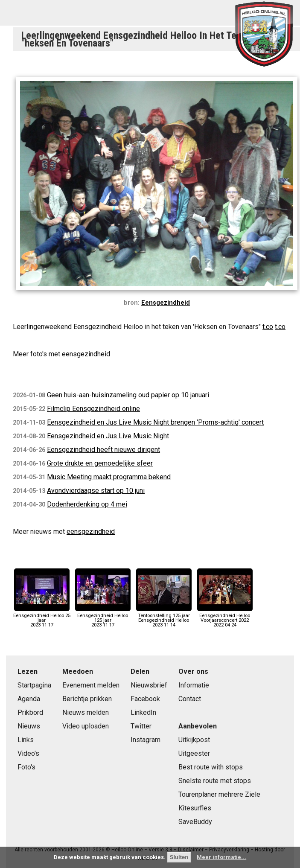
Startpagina (34, 685)
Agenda (29, 699)
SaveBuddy (195, 822)
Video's (28, 753)
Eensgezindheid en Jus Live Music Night (108, 436)
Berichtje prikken (87, 699)
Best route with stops (211, 767)
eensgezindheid (86, 354)
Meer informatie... (221, 857)
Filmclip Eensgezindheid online (93, 409)
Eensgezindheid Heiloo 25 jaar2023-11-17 (42, 618)
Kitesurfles (195, 808)
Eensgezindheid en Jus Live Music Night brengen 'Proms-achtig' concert (155, 422)
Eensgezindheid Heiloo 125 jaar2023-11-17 (103, 618)
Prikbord (30, 712)
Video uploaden (86, 726)
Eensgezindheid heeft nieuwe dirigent (103, 450)
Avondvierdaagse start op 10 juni (96, 491)
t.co (268, 327)
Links (26, 740)
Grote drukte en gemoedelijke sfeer (100, 463)
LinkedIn (143, 712)
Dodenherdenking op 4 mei (87, 504)
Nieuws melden (86, 712)
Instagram (146, 740)
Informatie (194, 685)
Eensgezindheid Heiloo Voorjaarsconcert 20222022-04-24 (225, 618)
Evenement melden (91, 685)
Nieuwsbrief (149, 685)
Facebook (145, 699)
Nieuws (29, 726)
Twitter (141, 726)
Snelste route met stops (215, 781)
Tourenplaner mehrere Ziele (219, 794)
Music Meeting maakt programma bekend (109, 477)
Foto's (26, 767)
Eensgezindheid (166, 303)
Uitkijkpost (194, 740)
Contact (190, 699)
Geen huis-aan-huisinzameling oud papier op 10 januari (128, 395)
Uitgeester (194, 753)
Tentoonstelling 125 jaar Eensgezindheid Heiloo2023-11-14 (164, 618)
